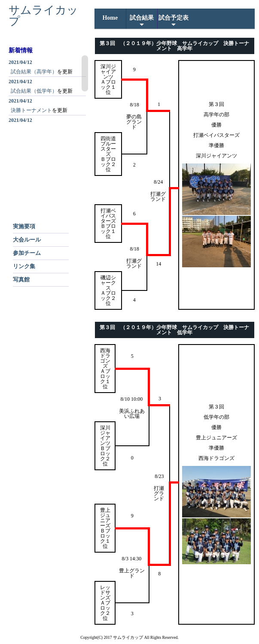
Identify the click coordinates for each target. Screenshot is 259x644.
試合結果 (142, 22)
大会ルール (27, 240)
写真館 (21, 280)
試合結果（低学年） (34, 91)
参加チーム (27, 253)
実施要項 (24, 226)
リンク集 (24, 266)
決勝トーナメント (31, 110)
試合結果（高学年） (34, 72)
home (110, 18)
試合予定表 (174, 22)
